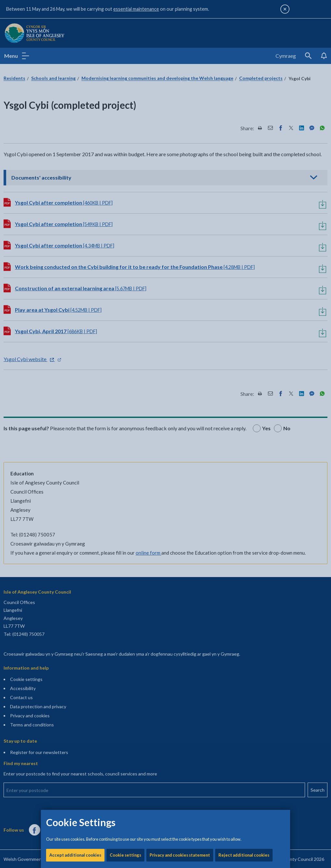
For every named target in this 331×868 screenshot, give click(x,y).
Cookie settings (125, 221)
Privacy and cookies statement (180, 221)
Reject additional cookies (244, 221)
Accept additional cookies (75, 221)
